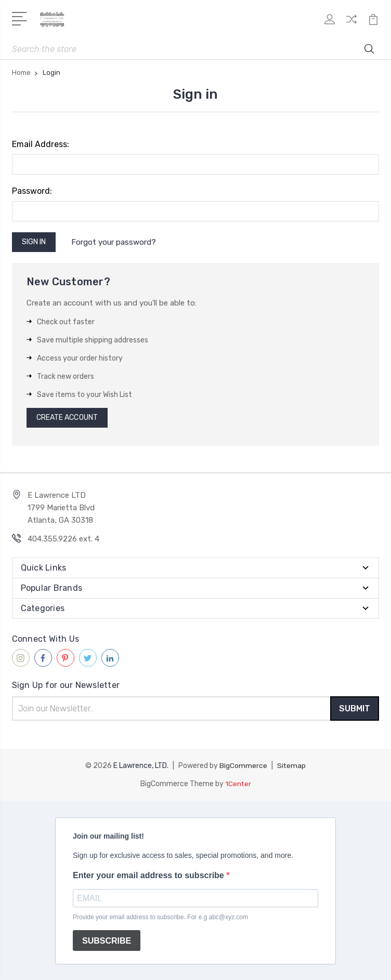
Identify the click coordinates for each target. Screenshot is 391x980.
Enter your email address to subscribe (149, 874)
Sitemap (292, 765)
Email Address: (41, 144)
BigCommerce (243, 765)
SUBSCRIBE (107, 940)
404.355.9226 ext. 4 (63, 539)
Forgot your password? (114, 242)
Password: (32, 191)
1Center (238, 783)
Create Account (67, 418)
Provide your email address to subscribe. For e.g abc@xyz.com (160, 916)
